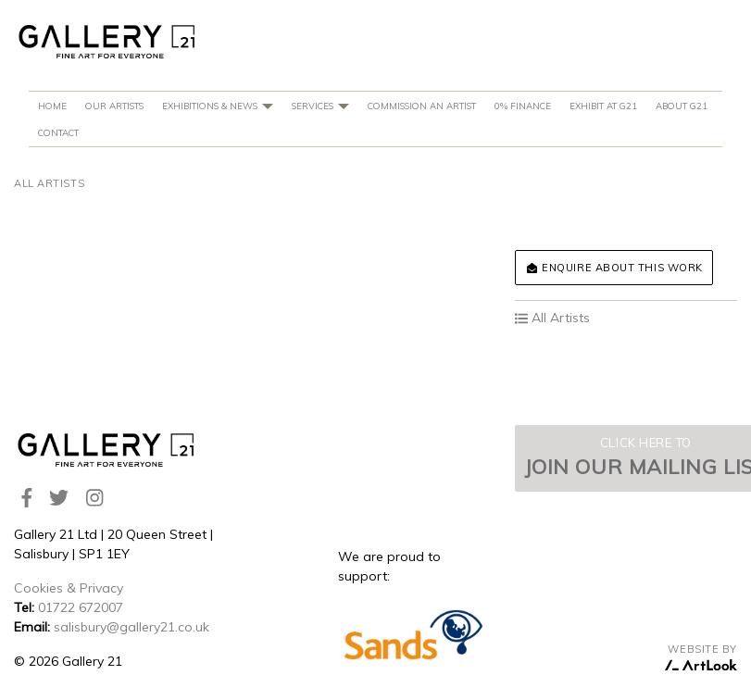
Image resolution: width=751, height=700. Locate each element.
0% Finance (523, 106)
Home (52, 106)
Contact (58, 132)
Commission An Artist (422, 106)
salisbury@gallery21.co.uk (131, 627)
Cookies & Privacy (69, 588)
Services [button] (320, 106)
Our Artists (114, 106)
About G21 (682, 106)
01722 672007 (81, 607)
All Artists (49, 183)
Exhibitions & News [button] (218, 106)
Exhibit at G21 (603, 106)
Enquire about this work (614, 268)
